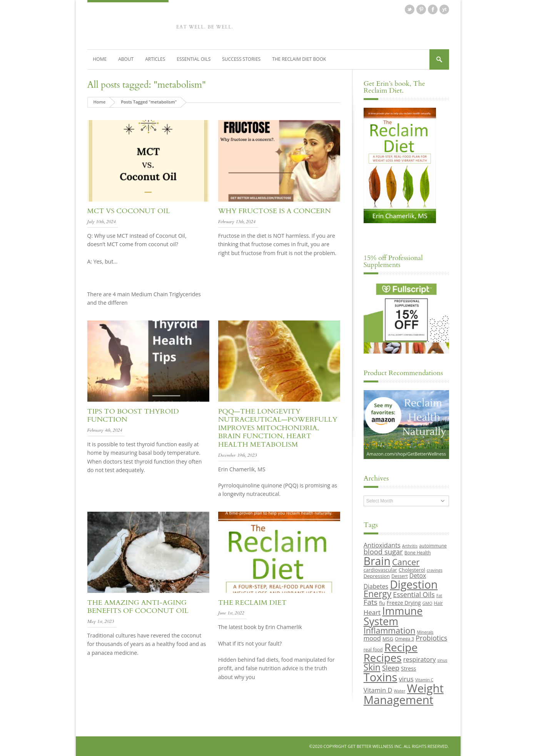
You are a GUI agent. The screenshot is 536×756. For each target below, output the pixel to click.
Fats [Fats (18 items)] (371, 602)
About (126, 59)
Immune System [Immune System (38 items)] (393, 616)
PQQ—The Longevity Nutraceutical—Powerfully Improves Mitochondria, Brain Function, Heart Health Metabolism (278, 428)
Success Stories (241, 59)
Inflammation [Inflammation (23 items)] (390, 630)
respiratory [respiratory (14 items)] (420, 659)
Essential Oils (194, 59)
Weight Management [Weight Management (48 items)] (404, 694)
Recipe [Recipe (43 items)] (401, 647)
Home (100, 59)
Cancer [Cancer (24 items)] (406, 562)
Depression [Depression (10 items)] (377, 576)
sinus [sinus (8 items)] (442, 660)
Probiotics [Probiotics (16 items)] (431, 638)
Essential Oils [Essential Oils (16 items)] (414, 594)
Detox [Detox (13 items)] (418, 576)
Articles (155, 59)
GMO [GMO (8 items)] (427, 603)
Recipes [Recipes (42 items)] (383, 658)
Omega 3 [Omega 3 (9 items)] (404, 639)
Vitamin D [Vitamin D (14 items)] (378, 690)
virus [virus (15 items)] (406, 679)
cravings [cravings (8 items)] (435, 570)
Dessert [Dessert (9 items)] (399, 576)
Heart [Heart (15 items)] (372, 612)
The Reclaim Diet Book (299, 59)
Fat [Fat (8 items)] (439, 596)
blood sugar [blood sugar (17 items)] (383, 552)
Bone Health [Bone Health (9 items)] (418, 552)
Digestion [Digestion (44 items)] (414, 584)
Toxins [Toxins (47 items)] (381, 677)
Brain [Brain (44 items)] (377, 561)
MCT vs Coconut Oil (129, 211)
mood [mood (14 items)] (372, 638)
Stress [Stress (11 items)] (408, 668)
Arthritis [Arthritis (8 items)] (410, 546)
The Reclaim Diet (252, 603)
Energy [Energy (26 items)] (377, 594)
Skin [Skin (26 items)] (372, 667)
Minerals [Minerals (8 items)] (425, 632)
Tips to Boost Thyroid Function (133, 416)
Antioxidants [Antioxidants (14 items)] (382, 545)
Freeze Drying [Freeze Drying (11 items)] (404, 603)
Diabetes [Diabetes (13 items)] (376, 586)
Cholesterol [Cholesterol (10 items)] (412, 570)
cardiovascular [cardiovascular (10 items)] (380, 570)
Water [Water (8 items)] (400, 691)
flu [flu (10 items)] (382, 603)
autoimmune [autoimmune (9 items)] (433, 546)
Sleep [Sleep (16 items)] (391, 668)
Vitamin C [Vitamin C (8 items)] (424, 680)
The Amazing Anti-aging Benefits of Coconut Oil (138, 607)
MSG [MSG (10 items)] (388, 639)
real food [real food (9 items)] (373, 649)
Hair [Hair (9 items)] (438, 603)
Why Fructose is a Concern (275, 211)
